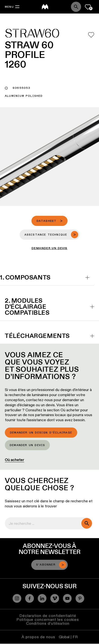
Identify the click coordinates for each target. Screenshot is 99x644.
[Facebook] (30, 598)
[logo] (45, 7)
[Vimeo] (55, 598)
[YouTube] (67, 598)
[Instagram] (17, 598)
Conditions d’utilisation (48, 623)
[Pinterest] (80, 598)
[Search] (76, 7)
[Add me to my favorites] (91, 35)
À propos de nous (38, 637)
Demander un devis (27, 445)
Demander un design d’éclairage (41, 433)
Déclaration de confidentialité (48, 616)
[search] (87, 523)
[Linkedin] (42, 598)
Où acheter (15, 460)
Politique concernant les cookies (48, 619)
